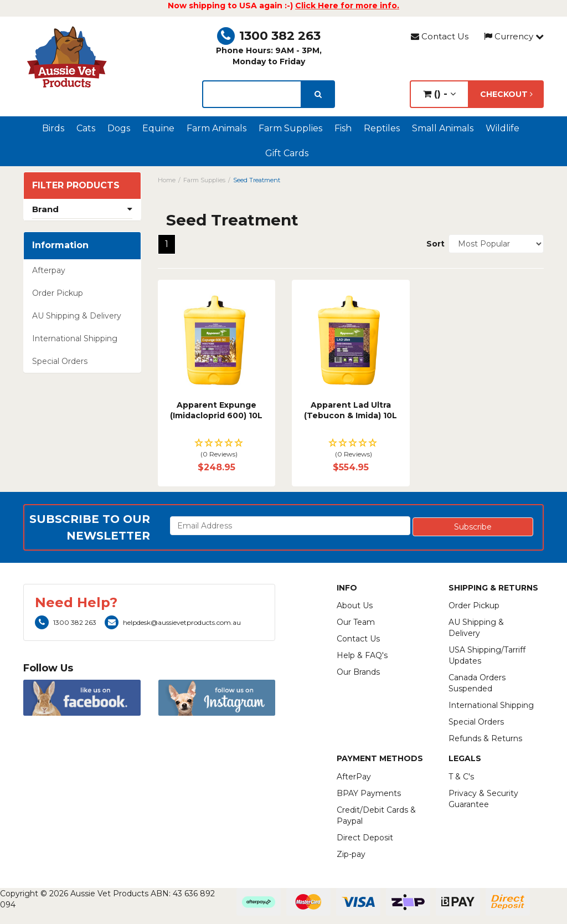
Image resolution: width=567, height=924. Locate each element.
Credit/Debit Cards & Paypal (376, 815)
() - (439, 94)
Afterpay (49, 270)
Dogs (119, 128)
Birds (53, 128)
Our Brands (358, 672)
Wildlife (502, 128)
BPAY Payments (369, 793)
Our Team (356, 622)
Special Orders (60, 361)
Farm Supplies (290, 128)
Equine (158, 128)
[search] (318, 94)
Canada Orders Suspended (477, 683)
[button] (217, 449)
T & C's (461, 777)
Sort (433, 244)
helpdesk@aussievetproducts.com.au (173, 622)
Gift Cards (287, 153)
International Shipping (75, 338)
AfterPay (354, 777)
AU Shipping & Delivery (77, 316)
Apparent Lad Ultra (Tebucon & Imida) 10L (350, 410)
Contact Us (440, 36)
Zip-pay (351, 854)
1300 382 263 (269, 36)
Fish (343, 128)
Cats (86, 128)
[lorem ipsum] (252, 94)
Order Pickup (58, 293)
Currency (514, 36)
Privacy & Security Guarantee (483, 799)
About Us (355, 605)
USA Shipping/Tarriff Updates (487, 655)
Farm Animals (217, 128)
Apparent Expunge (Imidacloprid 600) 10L (216, 410)
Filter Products (76, 186)
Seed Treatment (257, 180)
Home (167, 180)
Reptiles (382, 128)
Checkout (506, 94)
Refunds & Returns (485, 738)
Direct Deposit (365, 838)
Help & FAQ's (362, 655)
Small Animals (443, 128)
